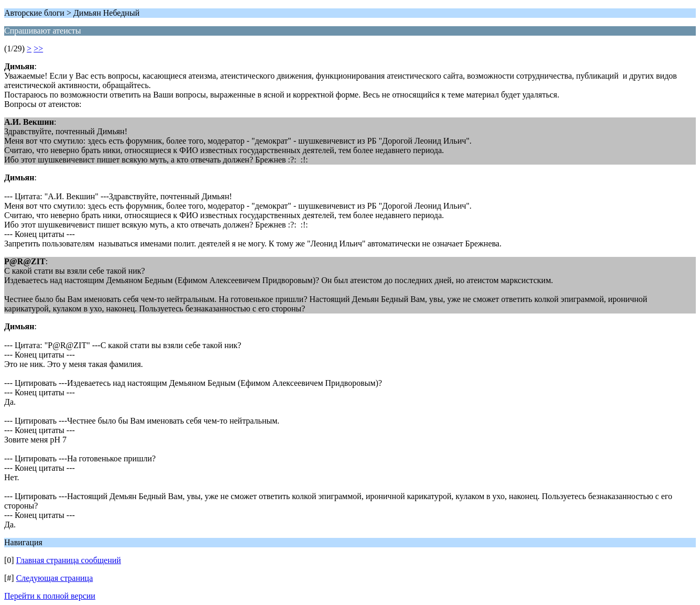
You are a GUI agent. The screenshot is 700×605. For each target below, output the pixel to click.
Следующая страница (55, 578)
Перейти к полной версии (50, 596)
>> (38, 48)
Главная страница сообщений (69, 560)
